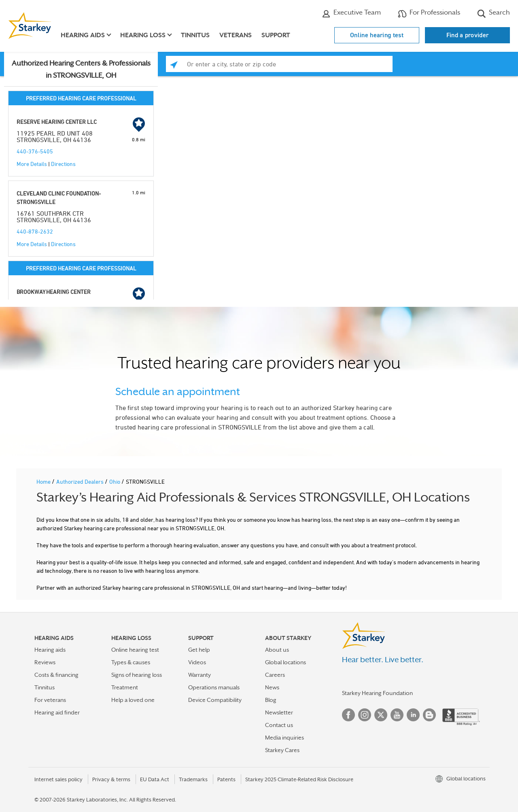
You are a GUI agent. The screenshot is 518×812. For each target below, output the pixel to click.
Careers (275, 675)
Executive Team (351, 13)
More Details (32, 164)
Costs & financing (56, 675)
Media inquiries (284, 738)
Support (276, 35)
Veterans (236, 35)
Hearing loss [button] (143, 35)
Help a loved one (133, 700)
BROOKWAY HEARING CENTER (54, 292)
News (272, 687)
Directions (63, 164)
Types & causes (131, 662)
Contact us (279, 725)
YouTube (397, 715)
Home (44, 481)
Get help (199, 650)
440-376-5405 (35, 151)
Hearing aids (50, 650)
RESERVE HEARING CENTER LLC (57, 122)
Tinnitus (195, 35)
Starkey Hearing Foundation (377, 693)
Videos (197, 662)
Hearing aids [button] (83, 35)
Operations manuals (214, 687)
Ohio (115, 481)
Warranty (200, 675)
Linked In (413, 715)
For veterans (50, 700)
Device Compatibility (215, 700)
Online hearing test (377, 35)
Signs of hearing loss (137, 675)
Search (494, 13)
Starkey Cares (282, 750)
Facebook (348, 715)
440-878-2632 (35, 231)
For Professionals (429, 13)
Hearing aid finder (57, 712)
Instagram (365, 715)
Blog (271, 700)
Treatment (125, 687)
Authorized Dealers (81, 481)
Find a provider (468, 35)
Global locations (286, 662)
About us (277, 650)
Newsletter (279, 712)
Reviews (45, 662)
